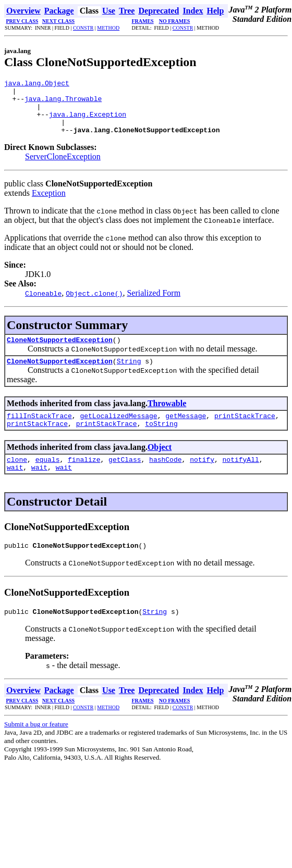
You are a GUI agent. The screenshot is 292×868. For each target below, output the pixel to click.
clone (17, 478)
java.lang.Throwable (63, 103)
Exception (49, 204)
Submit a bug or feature (36, 747)
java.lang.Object (37, 84)
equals (48, 478)
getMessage (186, 431)
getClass (125, 478)
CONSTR (83, 28)
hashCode (165, 478)
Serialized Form (154, 304)
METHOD (108, 28)
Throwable (167, 417)
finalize (84, 478)
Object (160, 464)
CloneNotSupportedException (60, 352)
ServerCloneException (63, 167)
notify (202, 478)
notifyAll (241, 478)
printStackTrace (245, 431)
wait (15, 487)
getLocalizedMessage (118, 431)
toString (161, 441)
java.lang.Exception (88, 122)
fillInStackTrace (39, 431)
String (129, 375)
